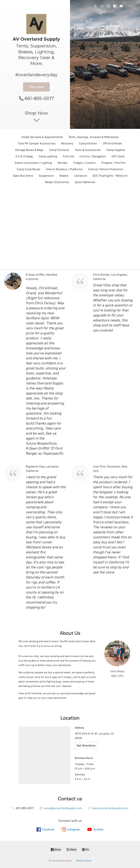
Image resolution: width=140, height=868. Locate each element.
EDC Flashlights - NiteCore (110, 176)
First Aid (68, 156)
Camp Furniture (59, 150)
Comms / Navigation (93, 156)
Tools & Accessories (88, 150)
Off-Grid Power (112, 143)
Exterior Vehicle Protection (106, 169)
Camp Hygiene (116, 150)
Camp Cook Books (29, 169)
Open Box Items (23, 176)
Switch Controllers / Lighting (33, 163)
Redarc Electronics (57, 182)
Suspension (46, 176)
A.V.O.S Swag (24, 156)
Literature (80, 176)
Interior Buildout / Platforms (64, 169)
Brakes (64, 176)
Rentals (63, 163)
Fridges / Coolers (84, 163)
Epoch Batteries (85, 182)
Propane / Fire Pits (113, 163)
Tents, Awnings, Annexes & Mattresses (94, 137)
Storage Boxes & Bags (29, 150)
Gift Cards (118, 156)
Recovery (67, 143)
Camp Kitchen (88, 143)
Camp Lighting (48, 156)
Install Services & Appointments (42, 137)
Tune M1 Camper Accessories (37, 143)
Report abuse (84, 861)
